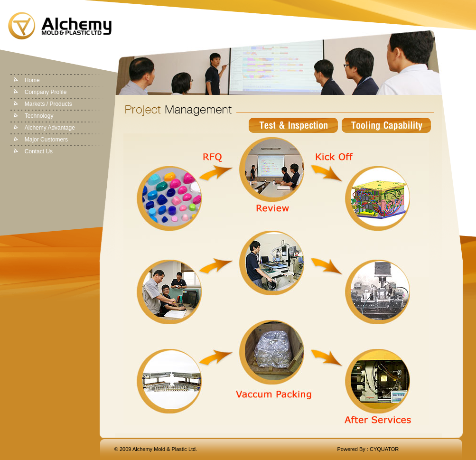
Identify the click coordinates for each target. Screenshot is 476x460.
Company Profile (46, 92)
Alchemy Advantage (50, 128)
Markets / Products (48, 104)
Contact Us (39, 151)
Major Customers (46, 140)
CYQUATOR (384, 449)
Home (32, 80)
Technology (39, 116)
